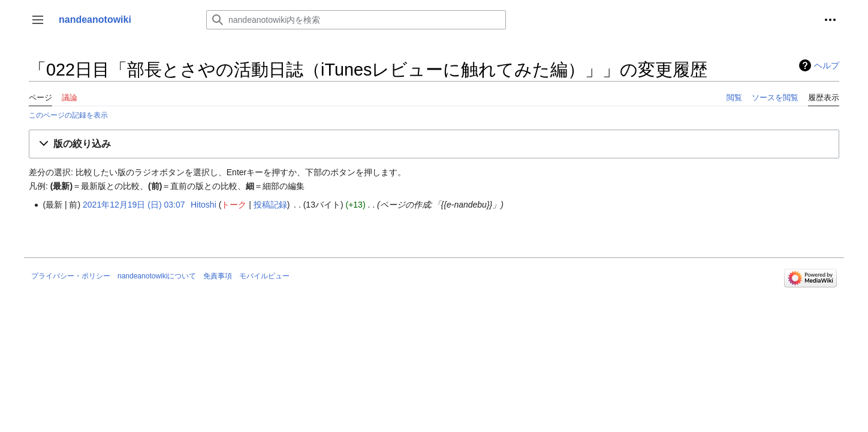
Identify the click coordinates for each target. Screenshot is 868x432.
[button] (38, 20)
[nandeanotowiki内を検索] (356, 20)
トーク (234, 205)
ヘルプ (827, 65)
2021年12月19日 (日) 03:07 (134, 205)
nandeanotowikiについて (157, 276)
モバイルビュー (264, 276)
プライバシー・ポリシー (71, 276)
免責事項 (218, 276)
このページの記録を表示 (68, 115)
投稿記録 (270, 205)
